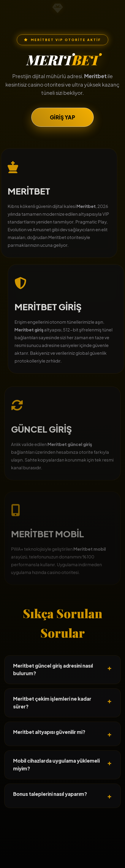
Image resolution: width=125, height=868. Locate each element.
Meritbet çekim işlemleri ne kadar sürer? (52, 709)
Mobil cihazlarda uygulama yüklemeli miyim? (56, 771)
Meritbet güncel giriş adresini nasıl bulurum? (53, 676)
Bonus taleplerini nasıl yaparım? (50, 800)
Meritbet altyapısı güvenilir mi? (49, 738)
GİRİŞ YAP (62, 118)
